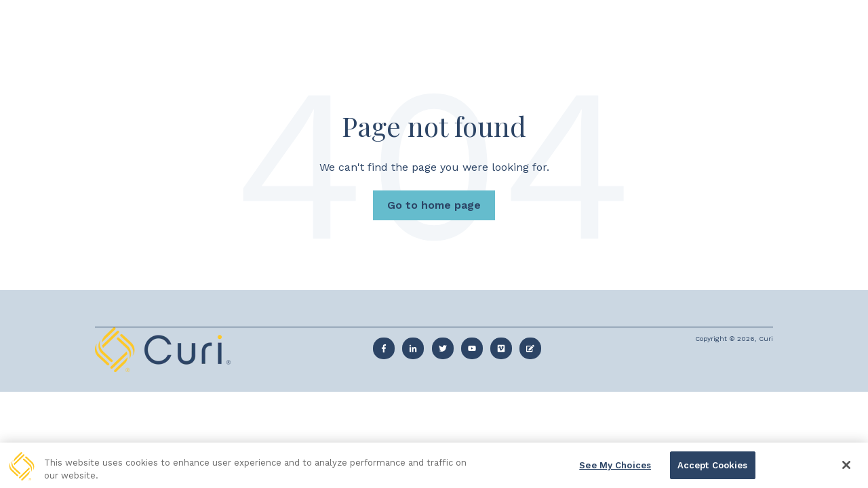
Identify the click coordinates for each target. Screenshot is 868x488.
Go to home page (434, 205)
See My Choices (615, 469)
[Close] (846, 468)
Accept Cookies (713, 469)
